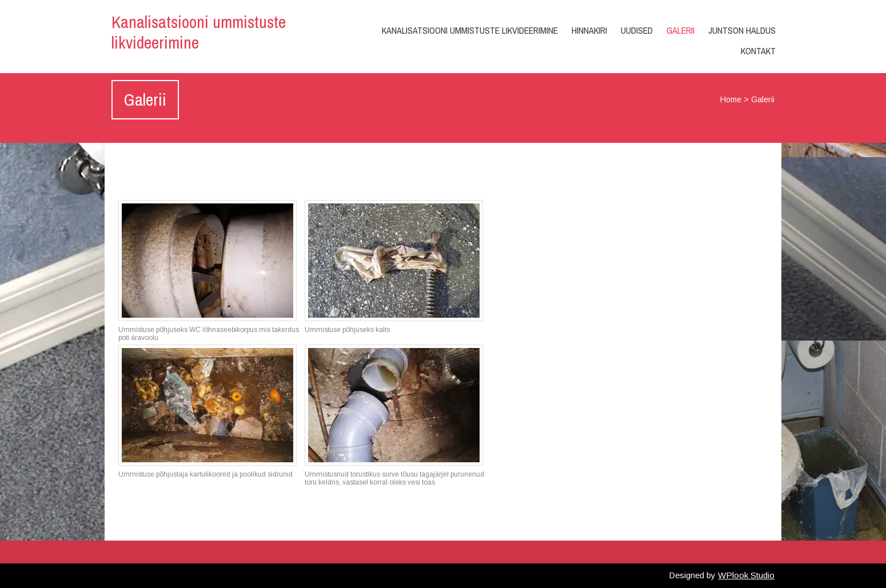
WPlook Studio (746, 575)
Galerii (681, 30)
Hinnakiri (589, 30)
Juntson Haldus (742, 30)
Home (731, 99)
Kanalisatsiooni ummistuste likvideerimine (199, 32)
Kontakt (758, 51)
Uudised (637, 30)
